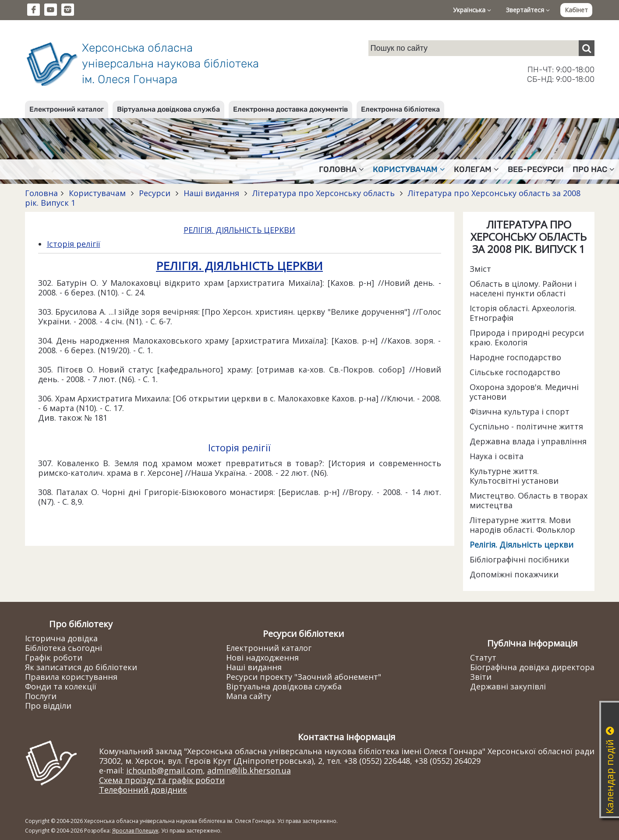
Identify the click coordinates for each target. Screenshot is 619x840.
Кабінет (576, 10)
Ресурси (155, 193)
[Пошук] (587, 48)
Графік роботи (54, 657)
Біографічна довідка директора (532, 667)
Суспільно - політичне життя (526, 426)
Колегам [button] (476, 169)
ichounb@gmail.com (164, 770)
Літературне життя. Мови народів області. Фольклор (522, 525)
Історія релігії (74, 244)
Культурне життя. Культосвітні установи (514, 476)
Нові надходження (262, 657)
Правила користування (71, 677)
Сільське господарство (515, 372)
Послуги (41, 696)
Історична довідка (61, 638)
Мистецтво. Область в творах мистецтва (529, 500)
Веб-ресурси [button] (536, 169)
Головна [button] (341, 169)
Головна (41, 193)
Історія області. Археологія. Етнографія (523, 313)
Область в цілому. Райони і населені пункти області (523, 288)
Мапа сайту (249, 696)
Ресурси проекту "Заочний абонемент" (304, 677)
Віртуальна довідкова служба (168, 109)
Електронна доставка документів (290, 109)
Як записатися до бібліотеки (81, 667)
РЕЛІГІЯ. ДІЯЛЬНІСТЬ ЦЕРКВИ (239, 230)
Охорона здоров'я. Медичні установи (524, 392)
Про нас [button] (594, 169)
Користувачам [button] (409, 169)
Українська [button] (472, 10)
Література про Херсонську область (324, 193)
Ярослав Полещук (135, 831)
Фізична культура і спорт (520, 411)
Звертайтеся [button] (528, 10)
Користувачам (97, 193)
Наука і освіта (497, 456)
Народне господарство (515, 357)
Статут (483, 657)
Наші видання (211, 193)
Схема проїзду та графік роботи (162, 780)
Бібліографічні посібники (519, 559)
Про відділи (48, 706)
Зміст (480, 269)
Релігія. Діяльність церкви (522, 545)
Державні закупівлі (508, 686)
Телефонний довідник (143, 790)
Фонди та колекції (61, 686)
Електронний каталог (67, 109)
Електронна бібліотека (400, 109)
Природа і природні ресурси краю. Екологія (527, 337)
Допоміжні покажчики (514, 574)
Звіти (481, 677)
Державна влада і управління (528, 441)
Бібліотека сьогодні (64, 648)
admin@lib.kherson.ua (249, 770)
